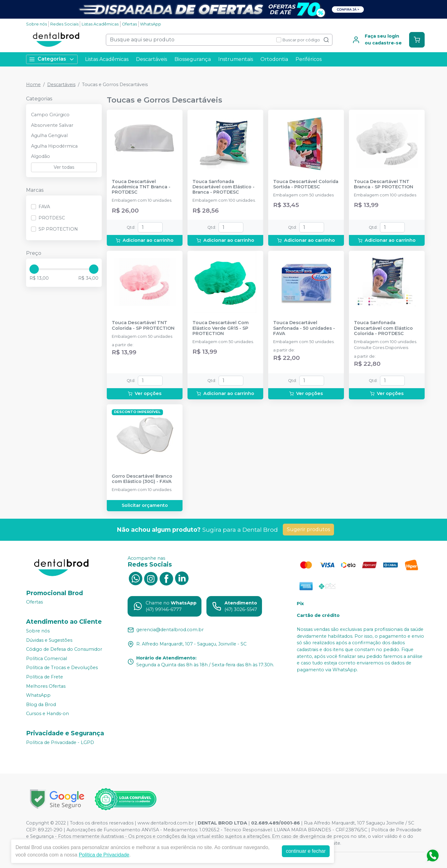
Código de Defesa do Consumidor (64, 649)
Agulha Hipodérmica (54, 146)
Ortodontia (274, 59)
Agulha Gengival (49, 135)
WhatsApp (151, 24)
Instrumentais (236, 59)
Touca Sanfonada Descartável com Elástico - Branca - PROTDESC (223, 187)
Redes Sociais (64, 24)
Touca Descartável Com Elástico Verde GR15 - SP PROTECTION (221, 328)
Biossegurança (193, 59)
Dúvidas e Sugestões (49, 640)
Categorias (52, 59)
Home (33, 85)
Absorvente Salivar (52, 125)
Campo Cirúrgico (50, 115)
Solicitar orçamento (145, 505)
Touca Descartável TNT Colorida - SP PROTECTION (143, 325)
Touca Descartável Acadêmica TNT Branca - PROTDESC (141, 187)
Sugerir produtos (308, 529)
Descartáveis (151, 59)
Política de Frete (45, 677)
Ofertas (129, 24)
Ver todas (64, 167)
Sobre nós (36, 24)
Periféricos (309, 59)
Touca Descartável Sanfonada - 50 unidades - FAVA (304, 328)
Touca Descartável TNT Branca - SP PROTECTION (384, 184)
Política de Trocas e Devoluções (62, 668)
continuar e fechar (306, 851)
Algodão (41, 156)
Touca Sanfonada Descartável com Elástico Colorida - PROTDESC (383, 328)
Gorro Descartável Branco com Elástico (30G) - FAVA (142, 479)
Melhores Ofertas (46, 686)
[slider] (34, 269)
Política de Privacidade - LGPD (60, 742)
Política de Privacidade (104, 855)
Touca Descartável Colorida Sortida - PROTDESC (306, 184)
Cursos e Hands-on (47, 714)
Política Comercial (47, 659)
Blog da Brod (41, 705)
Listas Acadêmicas (100, 24)
